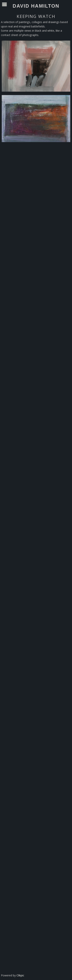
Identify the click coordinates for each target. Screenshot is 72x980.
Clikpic (20, 975)
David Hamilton (36, 6)
